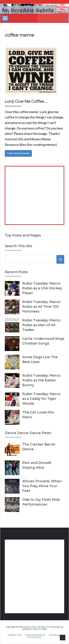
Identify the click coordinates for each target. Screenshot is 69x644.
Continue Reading (18, 153)
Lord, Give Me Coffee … (26, 101)
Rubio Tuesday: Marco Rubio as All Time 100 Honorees (41, 307)
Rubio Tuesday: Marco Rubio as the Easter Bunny (41, 380)
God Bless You (14, 635)
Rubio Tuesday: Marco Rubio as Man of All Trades (41, 325)
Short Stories (55, 635)
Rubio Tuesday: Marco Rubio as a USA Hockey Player (42, 288)
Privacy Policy (34, 637)
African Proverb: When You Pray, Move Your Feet (42, 486)
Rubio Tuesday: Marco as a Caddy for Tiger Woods (41, 399)
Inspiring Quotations (35, 635)
